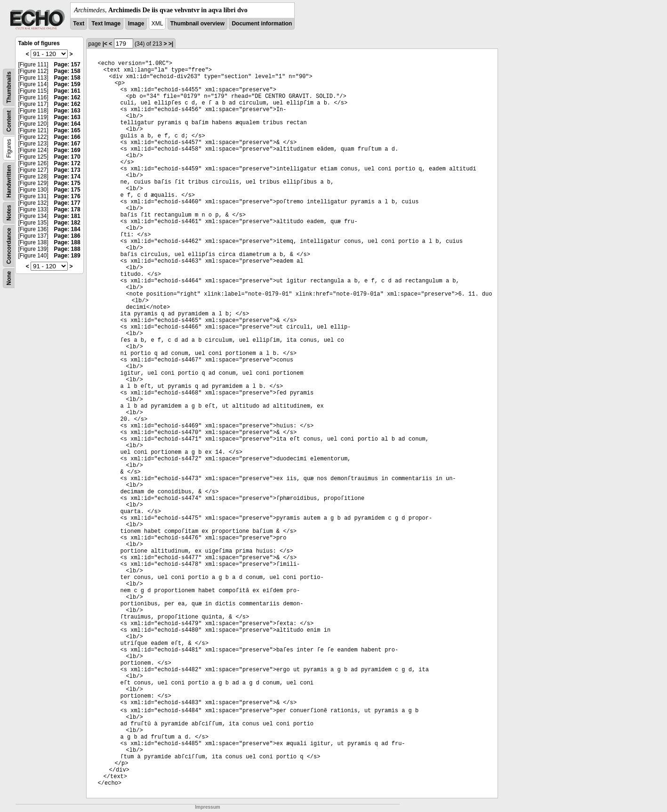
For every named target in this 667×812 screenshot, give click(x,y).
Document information (262, 24)
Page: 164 (67, 124)
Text (79, 24)
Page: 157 (67, 64)
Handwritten (9, 181)
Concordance (9, 246)
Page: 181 (67, 216)
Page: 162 (67, 97)
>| (171, 44)
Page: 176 (67, 196)
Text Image (106, 24)
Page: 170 (67, 157)
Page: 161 (67, 91)
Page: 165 (67, 130)
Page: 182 (67, 223)
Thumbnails (9, 87)
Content (9, 121)
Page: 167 (67, 144)
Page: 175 (67, 183)
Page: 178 (67, 209)
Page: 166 (67, 137)
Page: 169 (67, 150)
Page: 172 (67, 163)
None (9, 278)
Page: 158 (67, 71)
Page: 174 (67, 177)
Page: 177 (67, 203)
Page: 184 (67, 229)
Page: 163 (67, 111)
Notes (9, 213)
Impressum (207, 807)
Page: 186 (67, 236)
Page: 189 (67, 256)
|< (105, 44)
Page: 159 (67, 84)
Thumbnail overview (197, 24)
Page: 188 (67, 242)
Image (136, 24)
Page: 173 (67, 170)
